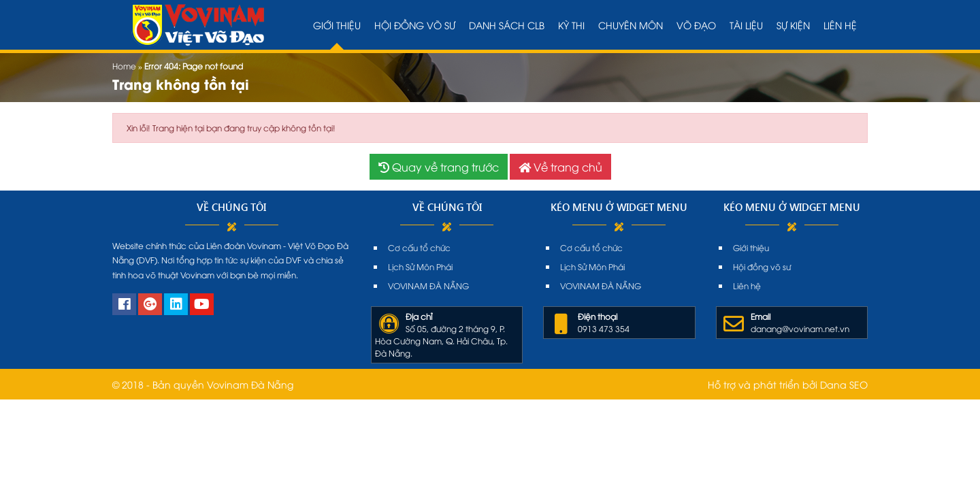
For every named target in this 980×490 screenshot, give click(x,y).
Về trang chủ (560, 167)
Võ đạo (696, 25)
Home (124, 66)
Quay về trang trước (439, 167)
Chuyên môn (631, 25)
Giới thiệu (337, 25)
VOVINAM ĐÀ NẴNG (428, 285)
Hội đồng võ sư (415, 25)
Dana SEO (844, 384)
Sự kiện (793, 25)
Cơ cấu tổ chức (419, 247)
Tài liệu (746, 25)
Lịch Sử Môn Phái (420, 266)
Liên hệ (840, 25)
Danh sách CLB (507, 25)
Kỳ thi (571, 25)
